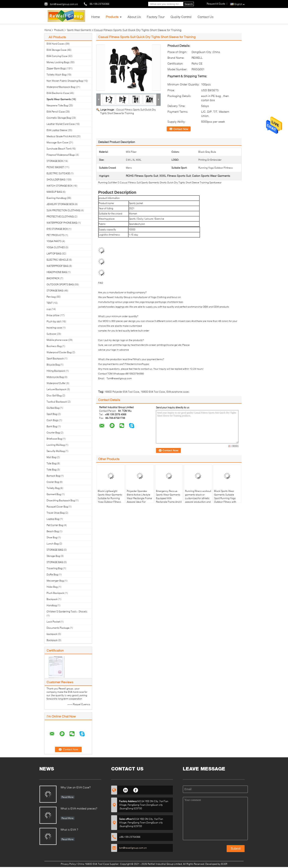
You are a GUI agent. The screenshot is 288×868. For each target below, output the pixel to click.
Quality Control (181, 17)
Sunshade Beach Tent (59, 149)
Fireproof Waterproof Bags (61, 155)
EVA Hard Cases (56, 44)
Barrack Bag (53, 476)
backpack (52, 634)
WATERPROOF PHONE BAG (62, 223)
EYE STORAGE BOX (57, 229)
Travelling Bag (54, 568)
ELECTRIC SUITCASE (58, 173)
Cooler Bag (53, 482)
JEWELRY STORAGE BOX (60, 204)
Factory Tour (156, 17)
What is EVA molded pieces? (79, 808)
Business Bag (54, 346)
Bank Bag (52, 426)
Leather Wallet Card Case (61, 124)
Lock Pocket (53, 622)
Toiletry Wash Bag (56, 75)
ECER (224, 864)
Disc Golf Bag (54, 395)
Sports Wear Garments (79, 30)
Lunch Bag (53, 544)
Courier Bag (53, 433)
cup (49, 309)
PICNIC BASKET (55, 167)
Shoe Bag (52, 537)
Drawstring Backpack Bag (61, 500)
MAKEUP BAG (54, 192)
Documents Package (58, 628)
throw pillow (53, 315)
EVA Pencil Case (56, 112)
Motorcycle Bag (55, 377)
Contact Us (206, 17)
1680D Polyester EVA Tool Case (122, 392)
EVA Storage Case (56, 50)
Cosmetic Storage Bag (59, 118)
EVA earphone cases (178, 392)
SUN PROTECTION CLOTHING (63, 210)
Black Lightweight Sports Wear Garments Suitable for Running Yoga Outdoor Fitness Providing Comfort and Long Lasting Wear (110, 500)
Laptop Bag (53, 519)
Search (189, 4)
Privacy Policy (68, 864)
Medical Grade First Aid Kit (61, 136)
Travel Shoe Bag (56, 513)
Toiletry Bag (53, 488)
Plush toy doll (54, 321)
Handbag (52, 605)
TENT (50, 303)
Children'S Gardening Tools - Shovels (67, 611)
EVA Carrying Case (57, 56)
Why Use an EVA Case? (76, 787)
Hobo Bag (52, 587)
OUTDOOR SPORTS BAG (60, 284)
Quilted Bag (53, 408)
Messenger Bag (55, 581)
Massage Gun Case (57, 142)
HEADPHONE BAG (57, 272)
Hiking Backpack (56, 371)
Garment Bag (54, 494)
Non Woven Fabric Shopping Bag (65, 81)
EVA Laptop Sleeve (57, 130)
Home (96, 17)
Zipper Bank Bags (56, 68)
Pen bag (51, 297)
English (240, 4)
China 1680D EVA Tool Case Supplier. (99, 864)
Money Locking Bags (58, 62)
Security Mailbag (56, 451)
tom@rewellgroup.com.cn (64, 4)
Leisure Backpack (56, 389)
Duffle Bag (52, 574)
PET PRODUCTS (55, 235)
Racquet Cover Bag (57, 507)
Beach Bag (53, 531)
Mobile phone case (57, 340)
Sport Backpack (55, 358)
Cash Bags (53, 420)
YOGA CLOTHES (56, 247)
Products (112, 17)
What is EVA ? (69, 829)
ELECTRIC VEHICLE (57, 260)
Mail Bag (51, 457)
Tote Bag (51, 463)
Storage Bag (53, 556)
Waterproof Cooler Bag (59, 352)
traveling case (54, 328)
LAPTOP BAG (54, 254)
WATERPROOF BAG (57, 266)
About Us (134, 17)
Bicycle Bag (53, 365)
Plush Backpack (55, 593)
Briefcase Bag (54, 439)
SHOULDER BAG (56, 179)
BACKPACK (53, 278)
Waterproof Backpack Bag (61, 87)
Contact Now (181, 129)
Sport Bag (52, 414)
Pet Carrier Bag (55, 525)
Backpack (52, 599)
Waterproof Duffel (56, 383)
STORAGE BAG (55, 291)
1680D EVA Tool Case (153, 392)
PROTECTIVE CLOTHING (60, 217)
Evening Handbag (56, 198)
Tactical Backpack (57, 402)
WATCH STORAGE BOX (59, 186)
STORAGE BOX (55, 161)
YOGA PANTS (54, 241)
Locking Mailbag (56, 445)
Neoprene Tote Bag (57, 105)
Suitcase (51, 334)
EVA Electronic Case (58, 93)
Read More (68, 797)
